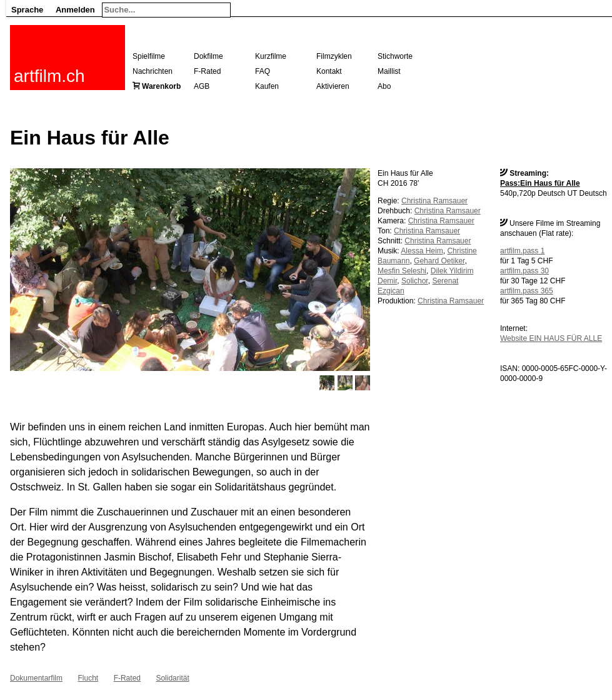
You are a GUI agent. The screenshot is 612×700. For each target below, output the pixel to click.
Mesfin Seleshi (402, 271)
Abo (384, 86)
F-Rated (207, 71)
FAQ (263, 71)
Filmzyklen (334, 56)
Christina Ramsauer (434, 201)
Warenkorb (161, 86)
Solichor (415, 281)
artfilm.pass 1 (522, 251)
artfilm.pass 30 (524, 271)
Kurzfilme (271, 56)
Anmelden (75, 10)
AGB (202, 86)
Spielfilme (149, 56)
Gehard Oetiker (439, 261)
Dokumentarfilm (36, 678)
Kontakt (329, 71)
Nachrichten (153, 71)
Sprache (27, 10)
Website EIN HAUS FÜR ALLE (551, 338)
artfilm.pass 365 (527, 291)
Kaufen (267, 86)
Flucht (88, 678)
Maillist (389, 71)
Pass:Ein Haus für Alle (540, 183)
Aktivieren (333, 86)
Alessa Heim (422, 251)
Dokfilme (208, 56)
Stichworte (395, 56)
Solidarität (172, 678)
